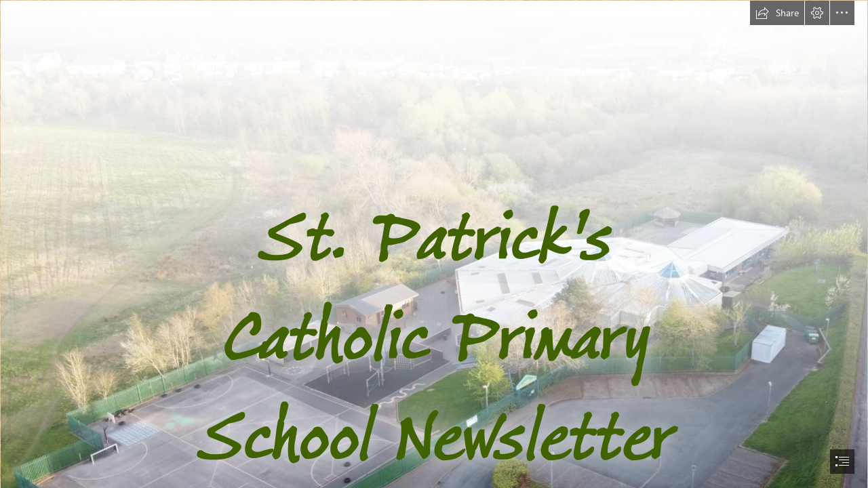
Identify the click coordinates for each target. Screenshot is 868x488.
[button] (777, 13)
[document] (434, 244)
